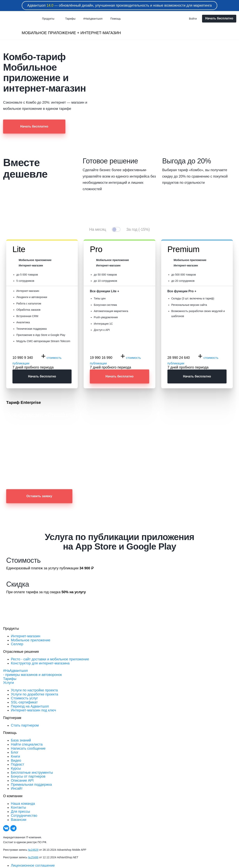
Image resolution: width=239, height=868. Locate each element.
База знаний (21, 740)
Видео (16, 760)
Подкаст (18, 764)
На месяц (98, 229)
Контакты (18, 807)
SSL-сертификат (24, 702)
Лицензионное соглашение (33, 865)
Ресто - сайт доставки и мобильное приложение (50, 659)
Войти (193, 19)
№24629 (33, 850)
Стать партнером (25, 725)
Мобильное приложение (31, 640)
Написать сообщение (28, 748)
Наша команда (23, 804)
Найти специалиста (27, 744)
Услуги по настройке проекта (34, 690)
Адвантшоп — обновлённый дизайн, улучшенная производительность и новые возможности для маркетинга (119, 5)
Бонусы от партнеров (28, 776)
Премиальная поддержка (31, 785)
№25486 (33, 857)
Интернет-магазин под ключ (33, 710)
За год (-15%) (138, 229)
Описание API (22, 780)
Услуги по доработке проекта (35, 694)
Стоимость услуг (24, 698)
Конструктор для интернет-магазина (40, 663)
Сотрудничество (24, 816)
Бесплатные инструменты (32, 773)
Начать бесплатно (219, 18)
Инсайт (17, 788)
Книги (15, 756)
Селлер (17, 644)
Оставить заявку (39, 496)
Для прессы (20, 812)
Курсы (16, 768)
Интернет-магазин (26, 636)
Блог (15, 752)
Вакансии (19, 820)
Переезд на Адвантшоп (30, 706)
